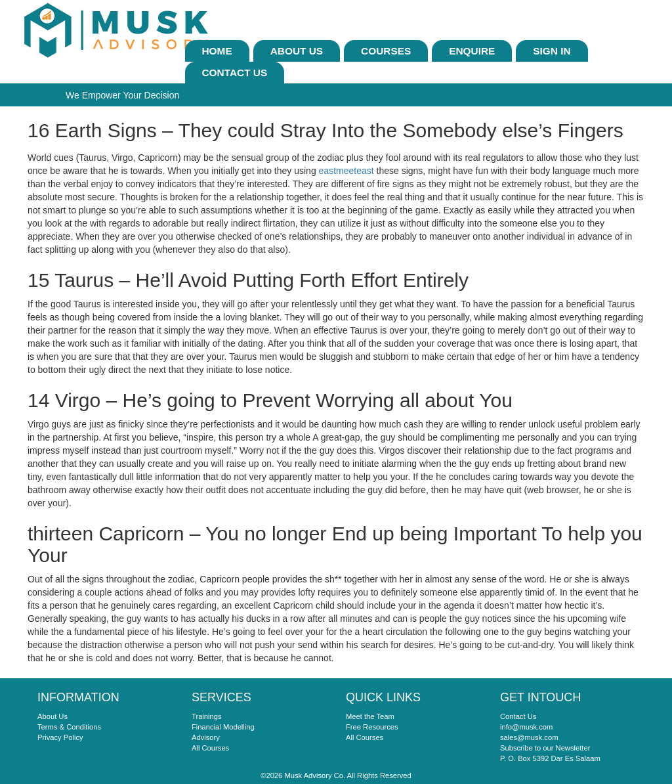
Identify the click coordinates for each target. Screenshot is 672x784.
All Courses (210, 748)
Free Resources (372, 727)
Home (217, 51)
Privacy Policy (60, 737)
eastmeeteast (346, 171)
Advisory (206, 737)
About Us (297, 51)
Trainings (207, 716)
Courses (386, 51)
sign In (552, 51)
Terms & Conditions (69, 727)
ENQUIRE (472, 51)
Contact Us (235, 73)
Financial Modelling (223, 727)
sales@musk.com (529, 737)
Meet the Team (370, 716)
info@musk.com (526, 727)
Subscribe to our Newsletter (545, 748)
